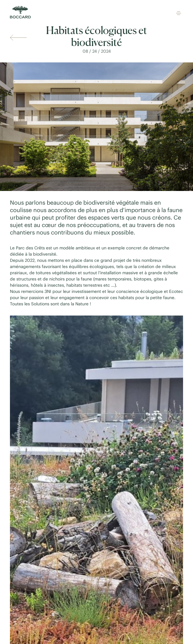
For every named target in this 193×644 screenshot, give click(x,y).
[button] (179, 14)
